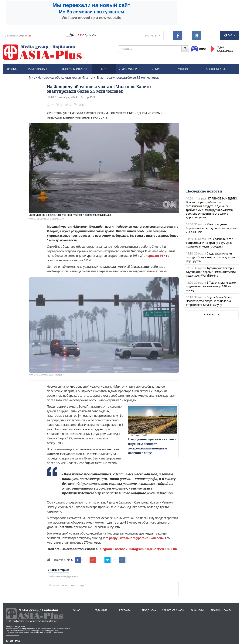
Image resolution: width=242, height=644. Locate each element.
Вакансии (197, 610)
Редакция (101, 610)
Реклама (125, 610)
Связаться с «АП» (173, 610)
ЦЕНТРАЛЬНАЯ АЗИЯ (75, 69)
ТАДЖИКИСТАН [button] (38, 69)
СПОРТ (156, 69)
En (157, 35)
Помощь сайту (221, 610)
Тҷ (152, 35)
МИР (104, 69)
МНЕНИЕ (183, 69)
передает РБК (155, 256)
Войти (230, 35)
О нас (77, 610)
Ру (146, 35)
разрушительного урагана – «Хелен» (136, 538)
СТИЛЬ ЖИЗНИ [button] (129, 69)
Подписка (149, 610)
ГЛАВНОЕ (11, 69)
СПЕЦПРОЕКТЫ (216, 69)
